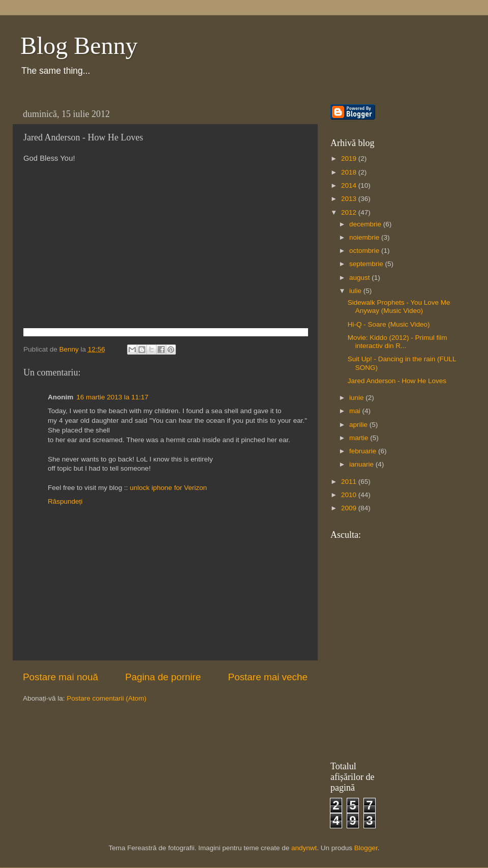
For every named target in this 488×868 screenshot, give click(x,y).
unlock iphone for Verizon (168, 488)
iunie (357, 398)
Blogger (366, 848)
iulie (356, 291)
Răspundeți (65, 501)
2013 (350, 199)
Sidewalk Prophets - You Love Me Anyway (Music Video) (399, 307)
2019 (350, 158)
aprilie (359, 425)
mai (356, 411)
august (360, 278)
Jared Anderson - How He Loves (397, 381)
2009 (350, 508)
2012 (350, 212)
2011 (350, 482)
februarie (364, 451)
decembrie (366, 224)
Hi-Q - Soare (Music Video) (389, 324)
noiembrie (365, 237)
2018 (350, 172)
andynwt (304, 848)
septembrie (367, 264)
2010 (350, 495)
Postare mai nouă (60, 677)
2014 (350, 185)
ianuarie (362, 464)
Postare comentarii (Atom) (106, 698)
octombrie (365, 251)
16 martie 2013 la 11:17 (112, 397)
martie (360, 438)
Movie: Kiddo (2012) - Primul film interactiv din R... (398, 342)
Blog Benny (79, 46)
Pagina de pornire (163, 677)
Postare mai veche (268, 677)
